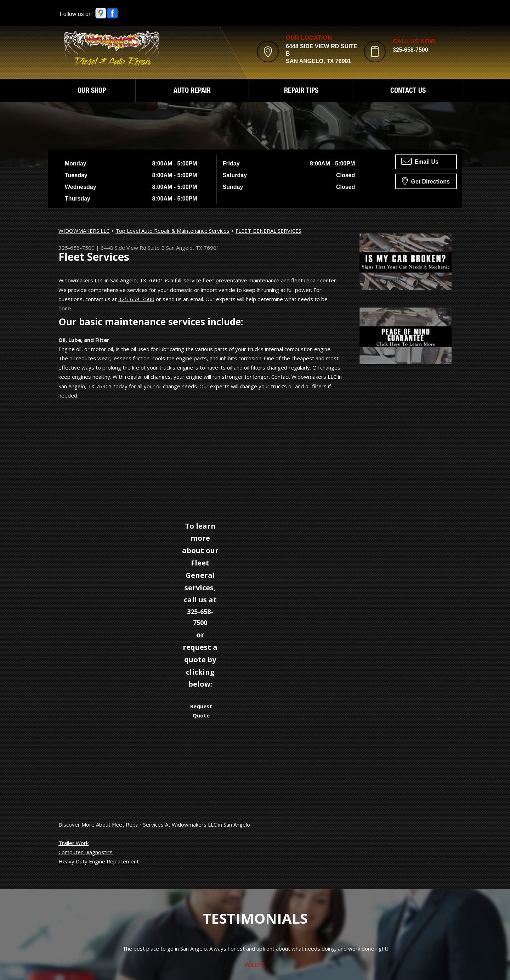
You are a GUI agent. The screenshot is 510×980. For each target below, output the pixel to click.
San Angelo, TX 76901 (193, 248)
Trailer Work (73, 843)
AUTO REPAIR (192, 91)
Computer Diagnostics (86, 852)
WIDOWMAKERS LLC (84, 231)
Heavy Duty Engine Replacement (99, 861)
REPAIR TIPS (301, 91)
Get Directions (426, 181)
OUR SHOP (92, 91)
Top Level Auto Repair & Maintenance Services (172, 231)
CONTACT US (408, 91)
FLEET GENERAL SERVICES (268, 231)
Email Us (420, 161)
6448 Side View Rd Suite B (133, 248)
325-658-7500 (410, 50)
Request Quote (201, 711)
